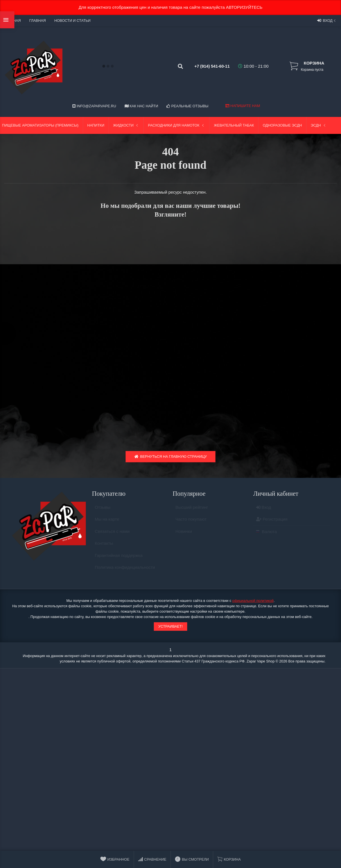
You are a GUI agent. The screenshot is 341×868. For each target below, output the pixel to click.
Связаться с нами (112, 536)
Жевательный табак (234, 125)
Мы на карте (107, 524)
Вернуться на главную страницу (171, 458)
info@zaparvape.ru (94, 106)
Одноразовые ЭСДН (282, 125)
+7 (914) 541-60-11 (207, 66)
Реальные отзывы (187, 106)
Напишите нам (243, 106)
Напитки (96, 125)
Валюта (266, 536)
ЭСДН (319, 125)
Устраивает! (170, 628)
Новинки (184, 536)
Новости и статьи (72, 21)
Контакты (104, 548)
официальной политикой (253, 603)
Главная (37, 21)
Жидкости (126, 125)
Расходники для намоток (176, 125)
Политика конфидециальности (125, 572)
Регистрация (272, 524)
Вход (327, 20)
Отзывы (102, 512)
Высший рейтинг (192, 512)
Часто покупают (191, 524)
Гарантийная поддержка (119, 560)
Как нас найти (141, 106)
